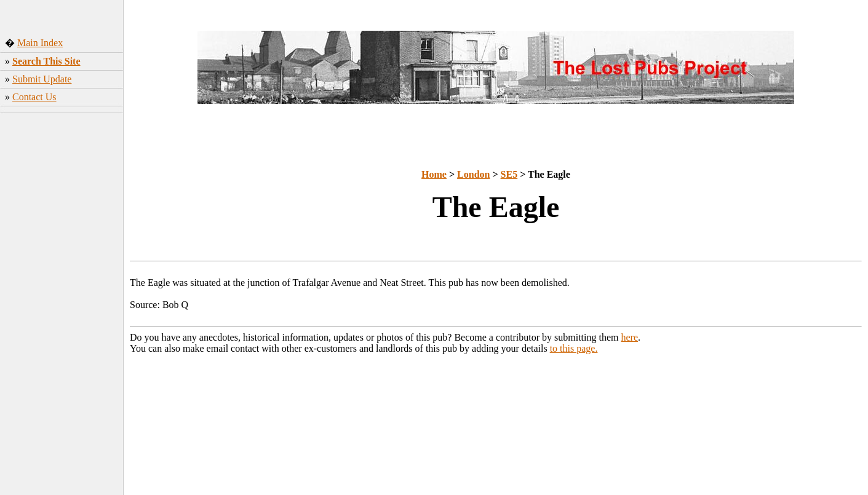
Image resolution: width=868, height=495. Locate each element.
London (473, 174)
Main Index (40, 43)
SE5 (509, 174)
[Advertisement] (62, 311)
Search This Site (46, 61)
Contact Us (34, 97)
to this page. (574, 348)
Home (434, 174)
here (630, 337)
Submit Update (42, 79)
